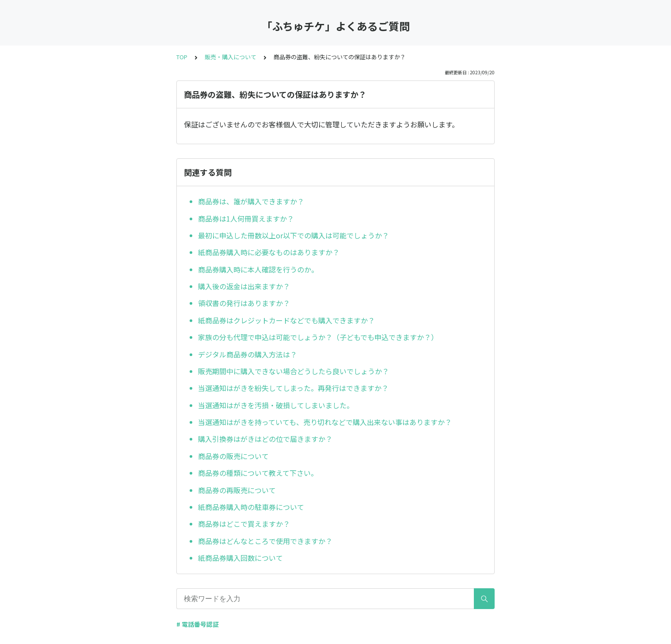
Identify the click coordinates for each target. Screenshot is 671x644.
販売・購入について (231, 57)
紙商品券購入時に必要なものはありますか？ (269, 252)
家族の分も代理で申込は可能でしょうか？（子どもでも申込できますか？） (318, 337)
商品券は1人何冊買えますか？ (246, 218)
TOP (182, 57)
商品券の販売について (233, 456)
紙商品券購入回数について (240, 558)
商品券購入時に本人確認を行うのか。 (258, 269)
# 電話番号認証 (198, 624)
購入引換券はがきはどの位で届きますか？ (265, 439)
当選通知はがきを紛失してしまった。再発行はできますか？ (293, 388)
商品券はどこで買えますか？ (244, 524)
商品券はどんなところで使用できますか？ (265, 541)
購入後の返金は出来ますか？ (244, 286)
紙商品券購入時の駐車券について (251, 507)
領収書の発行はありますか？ (244, 303)
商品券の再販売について (237, 490)
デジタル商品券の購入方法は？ (248, 354)
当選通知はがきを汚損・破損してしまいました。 (276, 405)
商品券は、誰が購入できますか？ (251, 201)
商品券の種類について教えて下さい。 (258, 473)
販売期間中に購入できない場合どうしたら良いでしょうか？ (294, 371)
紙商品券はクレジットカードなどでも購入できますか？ (286, 320)
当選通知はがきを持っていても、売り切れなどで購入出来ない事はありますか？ (325, 422)
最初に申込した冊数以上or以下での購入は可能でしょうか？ (294, 235)
